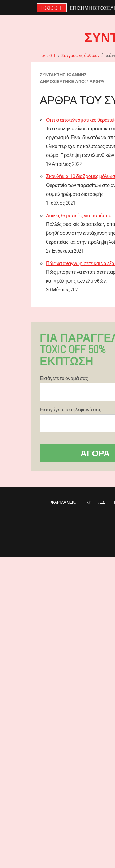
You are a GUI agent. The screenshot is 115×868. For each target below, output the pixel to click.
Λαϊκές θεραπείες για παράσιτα (79, 215)
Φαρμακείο (64, 502)
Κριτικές (95, 502)
